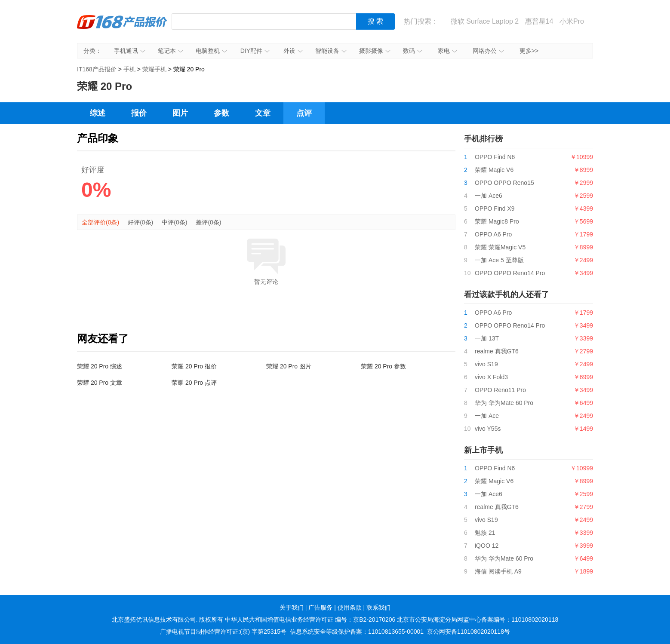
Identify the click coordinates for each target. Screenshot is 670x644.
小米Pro (572, 21)
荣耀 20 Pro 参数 (383, 366)
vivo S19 (486, 364)
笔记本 (171, 51)
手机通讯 (130, 51)
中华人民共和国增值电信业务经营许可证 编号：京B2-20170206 (310, 619)
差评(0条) (208, 222)
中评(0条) (174, 222)
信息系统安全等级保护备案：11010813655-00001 (357, 632)
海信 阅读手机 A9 (498, 571)
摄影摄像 (375, 51)
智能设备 (331, 51)
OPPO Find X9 (495, 209)
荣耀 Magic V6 (494, 170)
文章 (263, 113)
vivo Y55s (488, 429)
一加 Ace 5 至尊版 (499, 260)
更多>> (529, 51)
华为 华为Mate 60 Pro (504, 403)
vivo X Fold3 (491, 377)
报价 (139, 113)
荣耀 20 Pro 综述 (100, 366)
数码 (413, 51)
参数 (221, 113)
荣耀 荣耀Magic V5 (500, 247)
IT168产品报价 (122, 28)
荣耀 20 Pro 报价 (194, 366)
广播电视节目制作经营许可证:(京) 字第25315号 (223, 632)
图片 (180, 113)
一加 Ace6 (489, 196)
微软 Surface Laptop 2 (485, 21)
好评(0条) (140, 222)
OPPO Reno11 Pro (500, 390)
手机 (129, 69)
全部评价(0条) (100, 222)
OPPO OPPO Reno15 (504, 183)
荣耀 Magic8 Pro (497, 221)
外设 (293, 51)
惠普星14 (539, 21)
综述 (98, 113)
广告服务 (320, 607)
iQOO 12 (487, 546)
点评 (304, 113)
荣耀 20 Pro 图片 (289, 366)
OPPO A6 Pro (493, 234)
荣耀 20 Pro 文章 (100, 383)
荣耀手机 (154, 69)
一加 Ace (487, 416)
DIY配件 (255, 51)
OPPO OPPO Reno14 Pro (510, 273)
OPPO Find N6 (495, 157)
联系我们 (378, 607)
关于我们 (292, 607)
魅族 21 (485, 533)
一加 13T (487, 338)
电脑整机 (211, 51)
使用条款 (350, 607)
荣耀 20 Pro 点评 (194, 383)
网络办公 (488, 51)
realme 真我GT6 (497, 351)
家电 (447, 51)
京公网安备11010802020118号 (469, 632)
